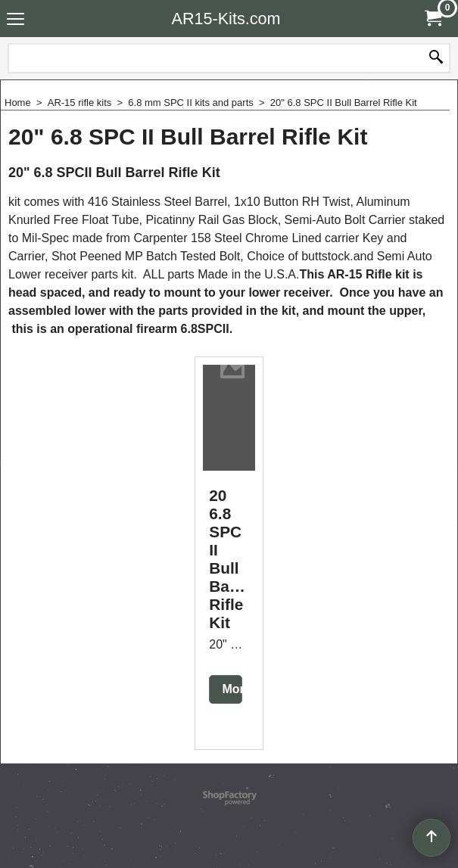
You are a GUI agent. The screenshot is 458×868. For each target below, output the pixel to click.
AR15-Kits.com (226, 19)
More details (237, 703)
